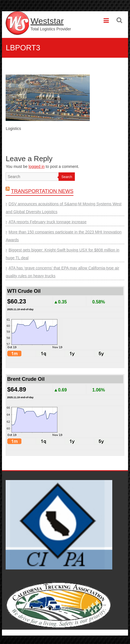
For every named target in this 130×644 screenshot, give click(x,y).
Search (67, 177)
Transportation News (42, 191)
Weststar (47, 21)
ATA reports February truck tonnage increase (47, 222)
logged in (37, 166)
